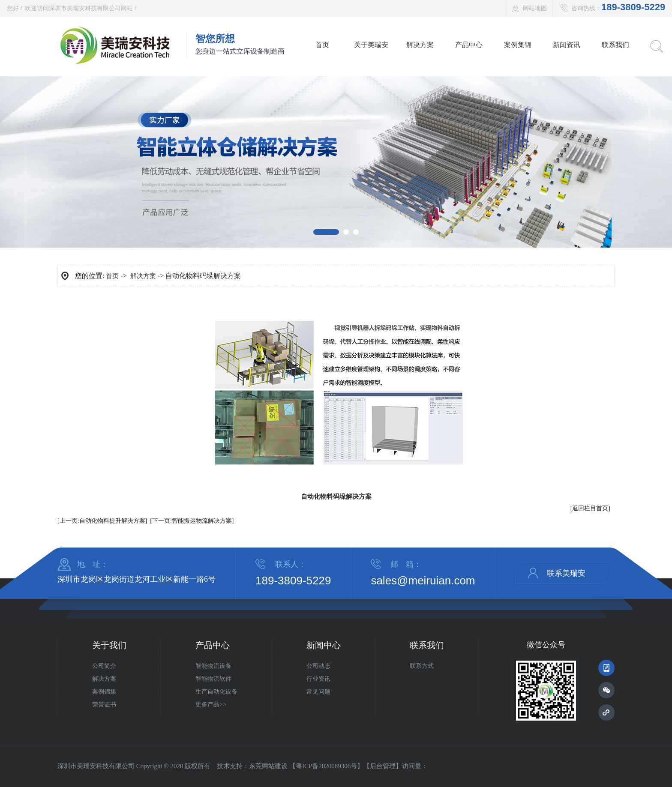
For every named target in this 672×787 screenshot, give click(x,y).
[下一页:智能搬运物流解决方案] (192, 521)
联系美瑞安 (566, 573)
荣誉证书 (104, 705)
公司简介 (104, 666)
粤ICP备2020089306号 (326, 766)
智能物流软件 (213, 679)
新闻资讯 (567, 45)
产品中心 (469, 45)
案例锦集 (104, 692)
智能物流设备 (213, 666)
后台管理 (383, 766)
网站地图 (535, 8)
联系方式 (422, 666)
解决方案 (420, 45)
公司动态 (318, 666)
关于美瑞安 (371, 45)
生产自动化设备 (216, 692)
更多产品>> (211, 705)
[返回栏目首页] (590, 508)
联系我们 (615, 45)
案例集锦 (518, 45)
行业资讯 (318, 679)
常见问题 (318, 692)
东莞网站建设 (268, 766)
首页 (322, 45)
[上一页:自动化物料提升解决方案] (102, 521)
